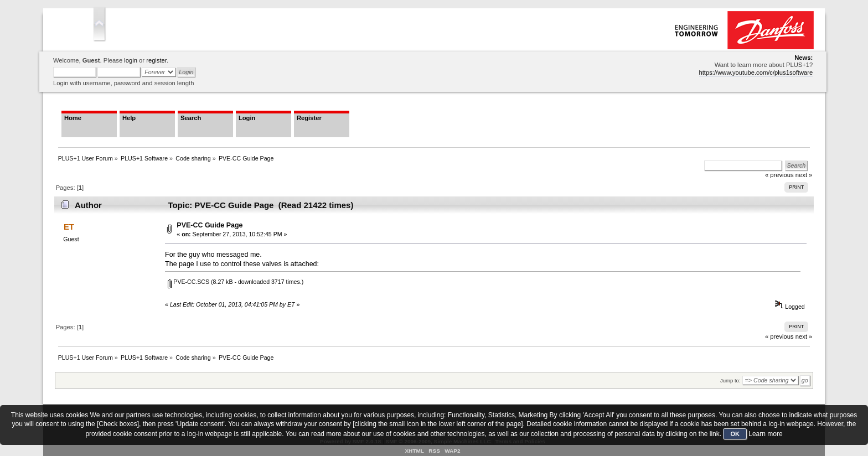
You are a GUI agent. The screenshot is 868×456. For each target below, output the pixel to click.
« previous (779, 336)
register (156, 60)
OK (735, 434)
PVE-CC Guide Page (210, 225)
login (131, 60)
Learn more (765, 434)
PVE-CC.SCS (188, 282)
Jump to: (730, 380)
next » (804, 336)
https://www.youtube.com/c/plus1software (756, 72)
